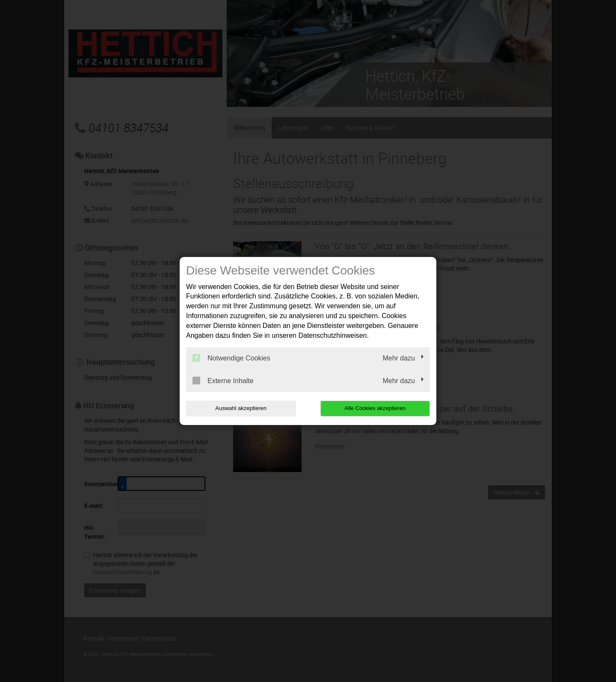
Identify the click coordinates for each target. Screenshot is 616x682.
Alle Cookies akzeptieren (375, 408)
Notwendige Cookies (231, 358)
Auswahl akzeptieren (241, 408)
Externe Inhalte (223, 381)
